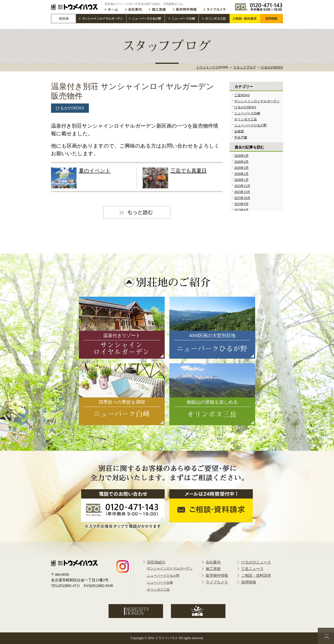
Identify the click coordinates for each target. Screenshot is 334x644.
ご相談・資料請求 (256, 575)
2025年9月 (241, 204)
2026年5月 (241, 156)
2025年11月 (242, 192)
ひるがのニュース (256, 562)
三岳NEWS (242, 95)
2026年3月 (241, 168)
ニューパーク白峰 (247, 113)
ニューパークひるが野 (250, 125)
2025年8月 (241, 210)
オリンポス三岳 (246, 119)
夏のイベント (95, 171)
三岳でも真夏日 (189, 171)
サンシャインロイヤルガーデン (257, 101)
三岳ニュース (252, 569)
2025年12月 (242, 186)
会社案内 (213, 562)
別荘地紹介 (156, 562)
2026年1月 (241, 180)
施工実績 (213, 569)
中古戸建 (241, 137)
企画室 (239, 131)
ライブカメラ (217, 582)
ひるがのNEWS (70, 108)
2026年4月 (241, 162)
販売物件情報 (217, 575)
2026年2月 (241, 174)
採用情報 (249, 582)
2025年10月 (242, 198)
